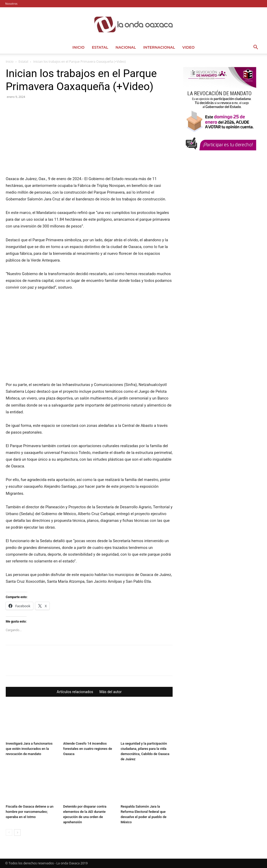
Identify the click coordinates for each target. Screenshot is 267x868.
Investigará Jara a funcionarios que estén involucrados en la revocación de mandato (29, 749)
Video (188, 47)
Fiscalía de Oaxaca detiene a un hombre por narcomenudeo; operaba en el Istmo (30, 812)
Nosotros (11, 4)
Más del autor (110, 692)
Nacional (126, 47)
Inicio (79, 47)
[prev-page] (9, 832)
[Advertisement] (222, 198)
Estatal (100, 47)
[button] (256, 48)
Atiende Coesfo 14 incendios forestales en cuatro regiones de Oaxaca (87, 749)
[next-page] (17, 832)
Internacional (159, 47)
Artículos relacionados (75, 692)
